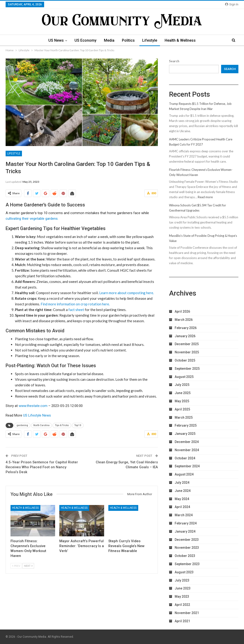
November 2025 (187, 352)
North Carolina (41, 425)
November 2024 (187, 450)
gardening (22, 425)
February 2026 (186, 328)
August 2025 (184, 377)
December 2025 (187, 344)
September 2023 (187, 564)
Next (28, 566)
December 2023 (187, 540)
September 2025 (187, 369)
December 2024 (187, 442)
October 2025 (185, 360)
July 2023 (182, 580)
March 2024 (184, 515)
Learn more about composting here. (127, 293)
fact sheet (76, 310)
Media (109, 40)
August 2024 (184, 474)
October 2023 (185, 556)
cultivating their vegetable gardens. (32, 219)
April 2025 (182, 409)
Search (174, 61)
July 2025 (182, 385)
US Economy (85, 40)
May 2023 (182, 596)
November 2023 (187, 548)
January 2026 (185, 336)
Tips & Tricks (62, 425)
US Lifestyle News (37, 415)
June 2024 (183, 491)
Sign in (232, 4)
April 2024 (182, 507)
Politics (129, 40)
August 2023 (184, 572)
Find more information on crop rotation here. (75, 304)
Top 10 (78, 425)
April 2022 (182, 605)
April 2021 (182, 621)
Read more (205, 197)
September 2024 (187, 466)
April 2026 (182, 311)
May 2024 (182, 499)
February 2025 (186, 425)
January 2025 (185, 434)
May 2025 (182, 401)
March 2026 (184, 320)
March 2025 (184, 417)
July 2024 (182, 483)
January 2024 (185, 531)
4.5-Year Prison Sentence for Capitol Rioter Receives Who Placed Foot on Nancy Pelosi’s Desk (42, 467)
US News (54, 40)
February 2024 (186, 523)
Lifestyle (151, 40)
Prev (16, 566)
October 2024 (185, 458)
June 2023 (183, 588)
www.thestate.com (33, 406)
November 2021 (187, 613)
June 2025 (183, 393)
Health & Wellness (182, 40)
